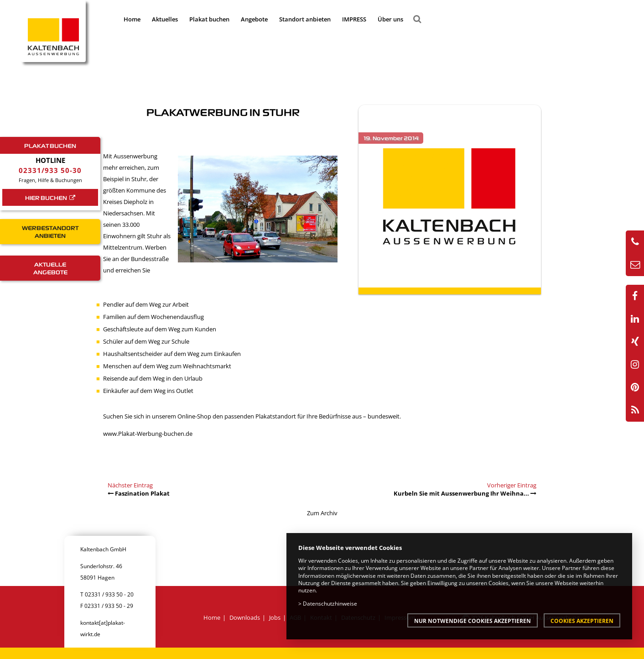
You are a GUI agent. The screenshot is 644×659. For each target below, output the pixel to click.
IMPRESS (354, 19)
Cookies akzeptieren (582, 621)
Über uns (390, 19)
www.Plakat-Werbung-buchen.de (148, 434)
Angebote (254, 19)
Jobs (275, 617)
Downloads (245, 617)
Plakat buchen (209, 19)
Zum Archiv (322, 513)
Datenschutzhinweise (330, 603)
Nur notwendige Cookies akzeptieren (473, 621)
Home (132, 19)
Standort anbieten (305, 19)
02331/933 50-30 (50, 170)
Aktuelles (165, 19)
